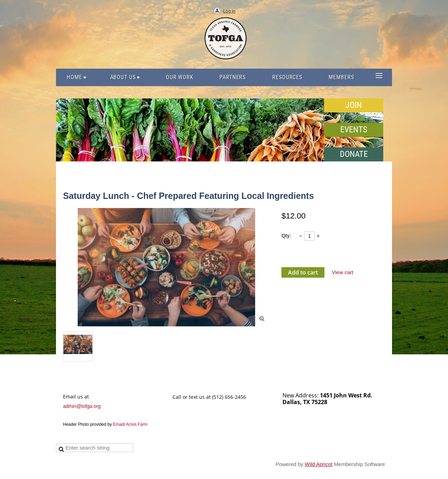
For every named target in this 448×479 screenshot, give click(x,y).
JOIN (354, 105)
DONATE (354, 154)
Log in (229, 11)
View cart (342, 272)
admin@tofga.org (82, 406)
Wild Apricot (319, 464)
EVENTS (354, 130)
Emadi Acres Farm (130, 424)
